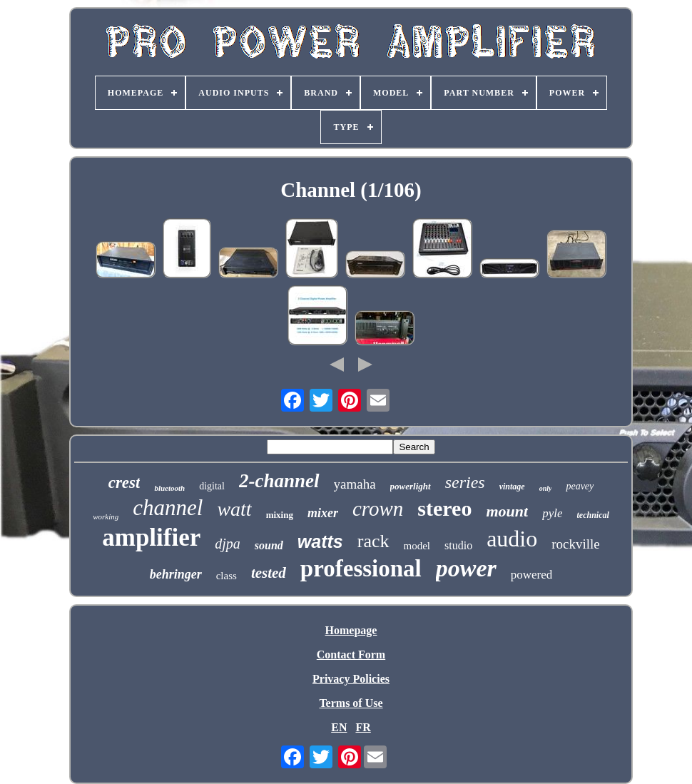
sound (269, 545)
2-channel (279, 481)
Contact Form (351, 655)
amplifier (151, 538)
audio (512, 539)
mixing (280, 515)
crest (124, 483)
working (106, 516)
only (546, 488)
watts (320, 541)
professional (361, 569)
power (466, 568)
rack (373, 541)
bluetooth (169, 488)
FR (363, 727)
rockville (576, 544)
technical (592, 515)
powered (532, 575)
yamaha (355, 484)
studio (458, 545)
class (227, 576)
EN (339, 727)
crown (378, 509)
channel (168, 508)
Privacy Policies (351, 679)
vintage (512, 487)
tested (269, 573)
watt (234, 509)
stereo (444, 508)
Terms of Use (351, 703)
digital (212, 486)
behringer (176, 574)
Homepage (351, 630)
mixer (323, 513)
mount (507, 511)
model (417, 546)
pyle (552, 513)
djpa (228, 544)
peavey (580, 486)
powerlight (411, 486)
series (465, 482)
